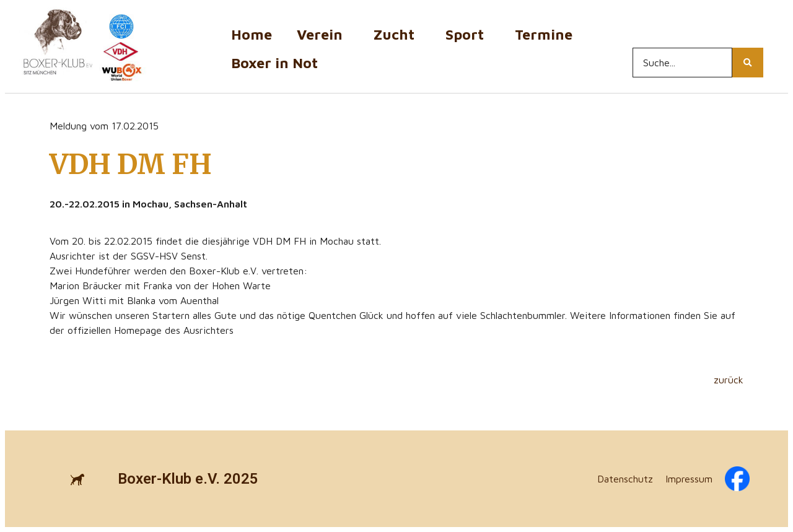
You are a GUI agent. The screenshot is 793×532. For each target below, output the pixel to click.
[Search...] (682, 63)
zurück (729, 380)
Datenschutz (625, 479)
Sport (468, 34)
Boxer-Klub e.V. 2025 (188, 479)
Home (252, 34)
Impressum (689, 479)
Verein (323, 34)
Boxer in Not (274, 63)
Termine (547, 34)
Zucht (397, 34)
